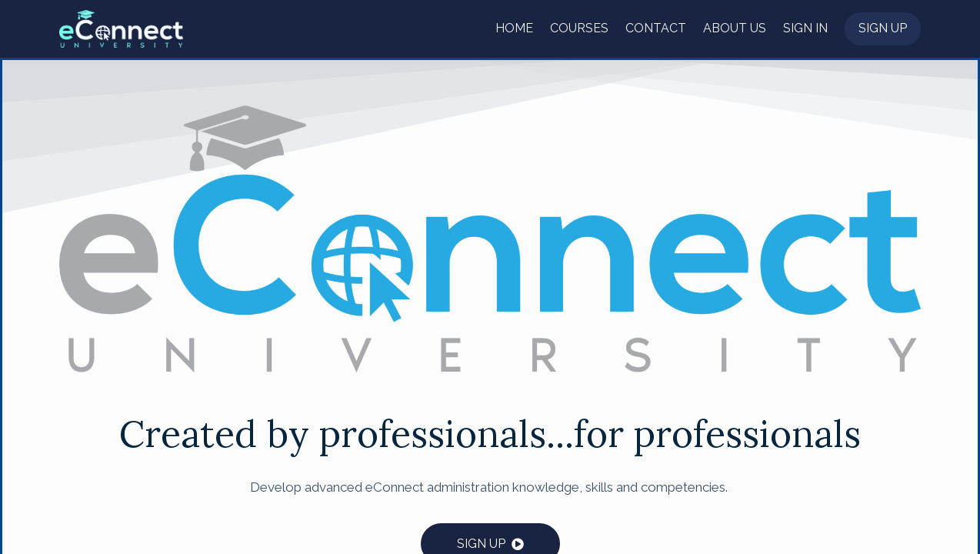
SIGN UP (481, 544)
